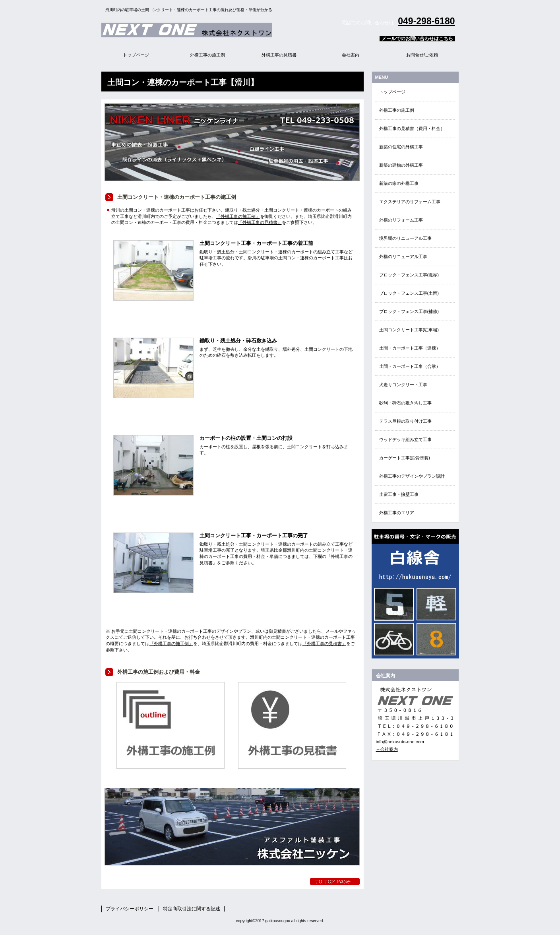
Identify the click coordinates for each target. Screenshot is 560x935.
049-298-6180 (426, 21)
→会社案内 (387, 749)
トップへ (335, 882)
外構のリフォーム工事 (401, 220)
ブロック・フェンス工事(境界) (409, 275)
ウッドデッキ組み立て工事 (405, 439)
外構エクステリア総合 (201, 30)
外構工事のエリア (397, 513)
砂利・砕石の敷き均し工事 (405, 403)
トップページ (392, 92)
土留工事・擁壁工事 (399, 494)
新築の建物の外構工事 (401, 165)
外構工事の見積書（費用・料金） (412, 128)
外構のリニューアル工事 (403, 257)
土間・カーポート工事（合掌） (410, 366)
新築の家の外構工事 (399, 183)
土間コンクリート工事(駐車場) (409, 330)
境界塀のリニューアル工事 (405, 238)
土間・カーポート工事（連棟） (410, 348)
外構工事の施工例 (397, 110)
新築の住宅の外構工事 (401, 147)
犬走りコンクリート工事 (403, 385)
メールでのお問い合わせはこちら (417, 39)
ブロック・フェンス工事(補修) (409, 311)
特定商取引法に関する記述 (192, 909)
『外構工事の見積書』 (260, 222)
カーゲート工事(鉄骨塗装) (405, 458)
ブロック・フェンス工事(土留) (409, 293)
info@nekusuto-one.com (400, 742)
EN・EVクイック (415, 594)
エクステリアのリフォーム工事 (410, 202)
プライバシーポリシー (130, 909)
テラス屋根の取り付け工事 (405, 421)
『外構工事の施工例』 (238, 216)
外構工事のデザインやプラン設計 (412, 476)
